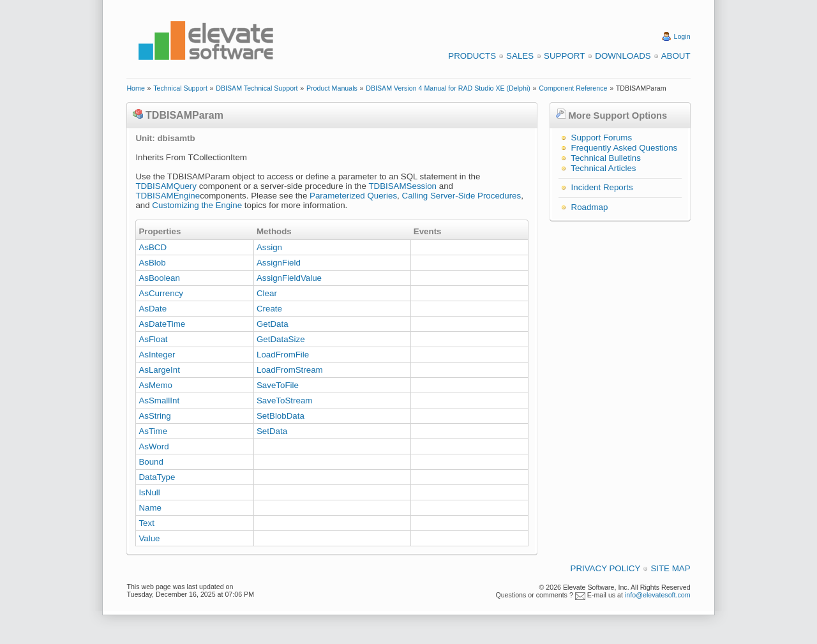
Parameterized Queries (353, 196)
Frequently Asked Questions (625, 148)
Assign (269, 247)
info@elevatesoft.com (658, 595)
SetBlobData (281, 416)
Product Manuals (332, 88)
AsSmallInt (159, 401)
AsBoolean (159, 278)
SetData (272, 431)
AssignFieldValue (289, 278)
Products (472, 56)
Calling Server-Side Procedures (462, 196)
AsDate (153, 309)
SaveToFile (278, 385)
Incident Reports (602, 187)
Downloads (623, 56)
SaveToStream (284, 401)
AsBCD (153, 247)
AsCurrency (161, 293)
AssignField (279, 263)
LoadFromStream (290, 370)
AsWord (154, 446)
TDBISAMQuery (166, 186)
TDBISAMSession (402, 186)
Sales (520, 56)
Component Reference (573, 88)
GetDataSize (281, 339)
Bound (151, 462)
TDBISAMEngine (168, 196)
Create (269, 309)
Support (564, 56)
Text (146, 523)
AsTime (153, 431)
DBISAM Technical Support (257, 88)
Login (682, 36)
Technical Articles (603, 168)
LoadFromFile (283, 355)
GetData (273, 324)
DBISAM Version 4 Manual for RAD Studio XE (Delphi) (448, 88)
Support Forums (602, 138)
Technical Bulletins (606, 158)
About (676, 56)
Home (135, 88)
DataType (157, 477)
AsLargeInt (159, 370)
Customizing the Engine (197, 205)
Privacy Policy (606, 568)
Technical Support (180, 88)
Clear (267, 293)
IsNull (149, 492)
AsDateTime (162, 324)
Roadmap (590, 207)
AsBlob (152, 263)
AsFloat (153, 339)
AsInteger (157, 355)
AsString (154, 416)
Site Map (670, 568)
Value (149, 538)
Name (150, 508)
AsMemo (155, 385)
